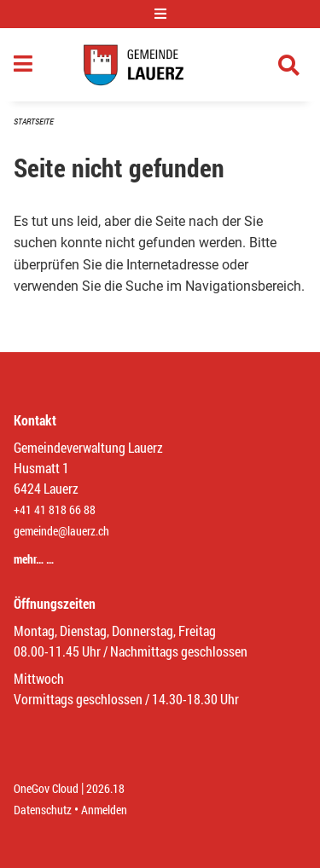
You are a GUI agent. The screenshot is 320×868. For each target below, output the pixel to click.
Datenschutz (43, 810)
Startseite (34, 122)
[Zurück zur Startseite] (160, 65)
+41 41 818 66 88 (55, 509)
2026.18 (105, 788)
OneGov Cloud (46, 788)
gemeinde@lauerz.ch (61, 531)
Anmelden (104, 810)
